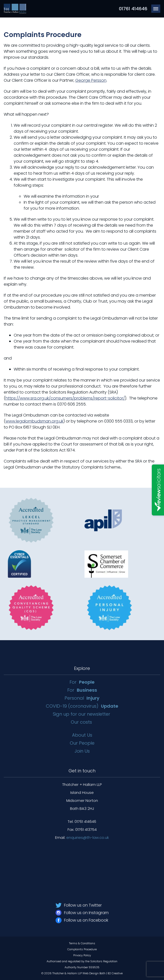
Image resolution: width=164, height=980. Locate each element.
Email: (82, 837)
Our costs (82, 722)
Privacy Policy (82, 955)
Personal (82, 698)
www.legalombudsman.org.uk (34, 421)
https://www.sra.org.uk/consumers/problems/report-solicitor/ (65, 398)
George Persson (91, 80)
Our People (82, 743)
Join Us (82, 751)
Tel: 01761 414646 (82, 821)
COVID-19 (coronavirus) (82, 706)
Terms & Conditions (82, 943)
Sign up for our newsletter (82, 714)
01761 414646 (133, 9)
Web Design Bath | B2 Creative (103, 973)
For (82, 682)
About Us (82, 735)
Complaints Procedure (82, 949)
